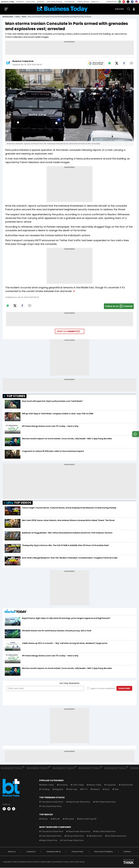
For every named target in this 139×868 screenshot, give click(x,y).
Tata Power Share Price (73, 841)
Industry (96, 790)
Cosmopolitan (70, 2)
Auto (107, 790)
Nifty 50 (56, 819)
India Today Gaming (54, 2)
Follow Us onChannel (119, 306)
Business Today (8, 2)
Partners (127, 852)
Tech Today (78, 785)
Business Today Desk (23, 61)
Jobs (116, 790)
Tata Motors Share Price (52, 802)
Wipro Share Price (49, 841)
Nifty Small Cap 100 (88, 819)
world (24, 17)
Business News (8, 17)
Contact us (31, 852)
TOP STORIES (16, 396)
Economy (63, 785)
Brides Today (96, 2)
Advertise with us (54, 852)
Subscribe (119, 9)
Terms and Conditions (103, 852)
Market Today (48, 785)
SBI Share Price (95, 836)
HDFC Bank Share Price (105, 802)
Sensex (44, 819)
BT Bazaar (20, 2)
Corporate (111, 785)
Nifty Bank (69, 819)
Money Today (95, 785)
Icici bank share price (117, 836)
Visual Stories (127, 785)
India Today (30, 2)
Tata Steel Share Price (51, 807)
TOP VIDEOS (19, 503)
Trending (45, 790)
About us (12, 852)
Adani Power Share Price (79, 802)
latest (17, 17)
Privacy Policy (77, 852)
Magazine (59, 790)
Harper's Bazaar (83, 2)
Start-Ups (73, 790)
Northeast (41, 2)
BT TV (85, 790)
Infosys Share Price (75, 836)
